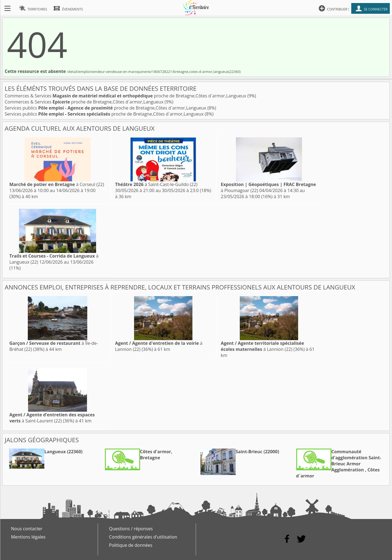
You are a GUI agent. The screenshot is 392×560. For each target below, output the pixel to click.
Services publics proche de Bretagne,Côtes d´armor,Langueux (106, 108)
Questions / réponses (131, 529)
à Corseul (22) (57, 184)
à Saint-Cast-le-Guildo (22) (156, 184)
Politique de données (131, 545)
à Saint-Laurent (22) (52, 418)
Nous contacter (27, 529)
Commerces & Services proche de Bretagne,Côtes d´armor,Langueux (126, 96)
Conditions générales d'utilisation (143, 537)
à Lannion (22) (262, 346)
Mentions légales (28, 537)
